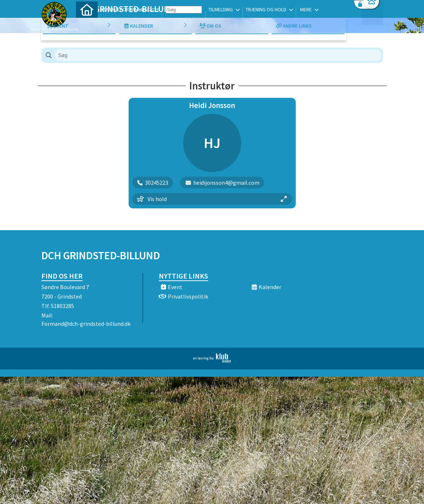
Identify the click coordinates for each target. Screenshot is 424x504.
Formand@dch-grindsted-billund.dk (86, 324)
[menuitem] (87, 25)
